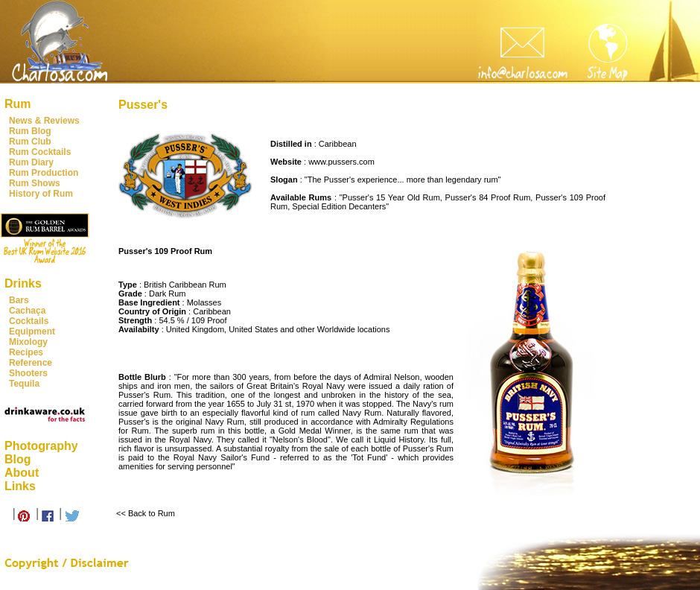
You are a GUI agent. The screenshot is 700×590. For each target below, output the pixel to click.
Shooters (28, 373)
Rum (18, 104)
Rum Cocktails (40, 152)
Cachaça (27, 311)
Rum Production (44, 173)
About (22, 473)
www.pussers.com (341, 162)
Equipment (32, 332)
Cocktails (29, 321)
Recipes (26, 352)
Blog (18, 459)
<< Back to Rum (146, 513)
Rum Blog (30, 131)
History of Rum (41, 194)
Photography (41, 446)
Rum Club (30, 142)
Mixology (28, 342)
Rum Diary (31, 162)
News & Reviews (44, 121)
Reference (31, 363)
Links (20, 486)
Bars (19, 300)
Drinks (23, 283)
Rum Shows (35, 183)
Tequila (24, 384)
